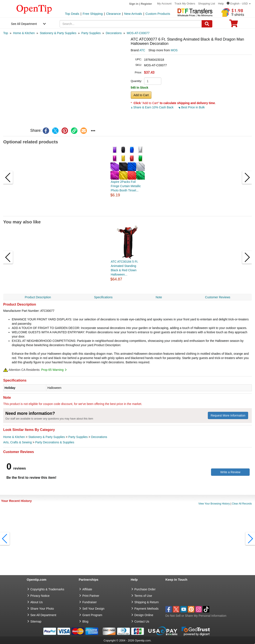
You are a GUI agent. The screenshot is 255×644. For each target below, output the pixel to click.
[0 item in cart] (234, 25)
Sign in (134, 4)
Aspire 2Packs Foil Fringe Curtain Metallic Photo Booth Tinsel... (126, 186)
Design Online (144, 615)
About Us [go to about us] (37, 602)
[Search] (207, 24)
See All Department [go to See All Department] (43, 615)
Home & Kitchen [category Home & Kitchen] (14, 437)
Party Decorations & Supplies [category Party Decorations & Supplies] (55, 442)
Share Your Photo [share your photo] (42, 609)
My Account (164, 4)
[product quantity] (153, 81)
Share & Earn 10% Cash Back (153, 107)
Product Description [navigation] (38, 297)
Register (146, 4)
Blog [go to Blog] (85, 621)
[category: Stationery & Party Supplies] (58, 33)
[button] (239, 4)
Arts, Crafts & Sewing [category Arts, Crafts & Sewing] (17, 442)
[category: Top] (6, 33)
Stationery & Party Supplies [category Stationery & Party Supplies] (47, 437)
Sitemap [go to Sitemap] (36, 621)
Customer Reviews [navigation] (218, 297)
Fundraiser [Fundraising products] (90, 602)
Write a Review (230, 472)
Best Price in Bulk (192, 107)
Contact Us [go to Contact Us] (142, 621)
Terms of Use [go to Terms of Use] (143, 596)
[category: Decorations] (114, 33)
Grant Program (92, 615)
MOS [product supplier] (174, 50)
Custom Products (158, 14)
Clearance (113, 14)
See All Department (24, 24)
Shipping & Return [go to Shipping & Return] (147, 602)
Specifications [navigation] (103, 297)
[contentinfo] (34, 9)
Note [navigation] (159, 297)
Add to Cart (141, 95)
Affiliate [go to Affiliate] (87, 589)
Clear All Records (242, 504)
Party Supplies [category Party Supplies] (78, 437)
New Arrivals (133, 14)
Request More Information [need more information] (228, 415)
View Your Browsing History (214, 504)
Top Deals (72, 14)
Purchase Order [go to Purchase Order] (145, 589)
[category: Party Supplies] (91, 33)
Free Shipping (93, 14)
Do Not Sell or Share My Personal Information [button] (196, 616)
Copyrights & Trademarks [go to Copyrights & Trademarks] (47, 589)
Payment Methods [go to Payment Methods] (147, 609)
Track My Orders (185, 4)
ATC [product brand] (142, 50)
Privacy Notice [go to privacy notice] (40, 596)
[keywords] (131, 24)
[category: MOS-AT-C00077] (138, 33)
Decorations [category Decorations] (99, 437)
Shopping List (207, 4)
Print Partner (91, 596)
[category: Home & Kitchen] (24, 33)
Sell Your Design (93, 609)
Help (221, 4)
